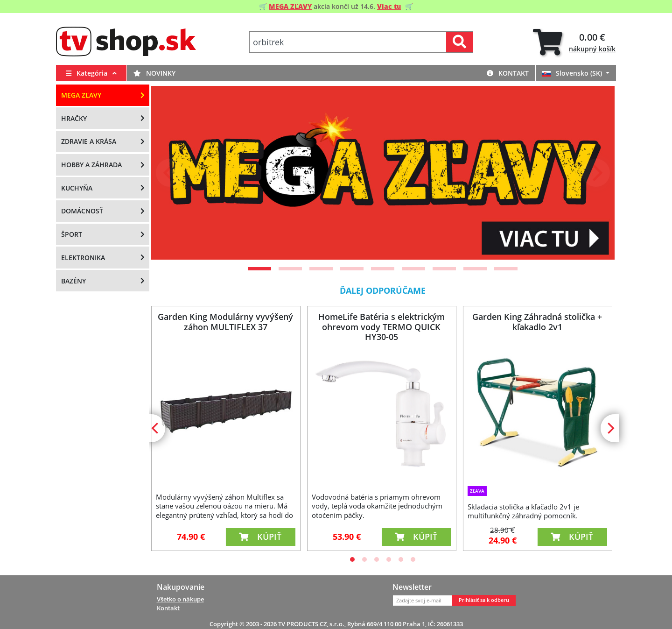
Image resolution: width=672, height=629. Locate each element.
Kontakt (508, 73)
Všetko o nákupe (180, 599)
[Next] (596, 173)
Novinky (154, 73)
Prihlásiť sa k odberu (484, 600)
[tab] (574, 42)
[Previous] (170, 173)
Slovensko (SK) (573, 73)
